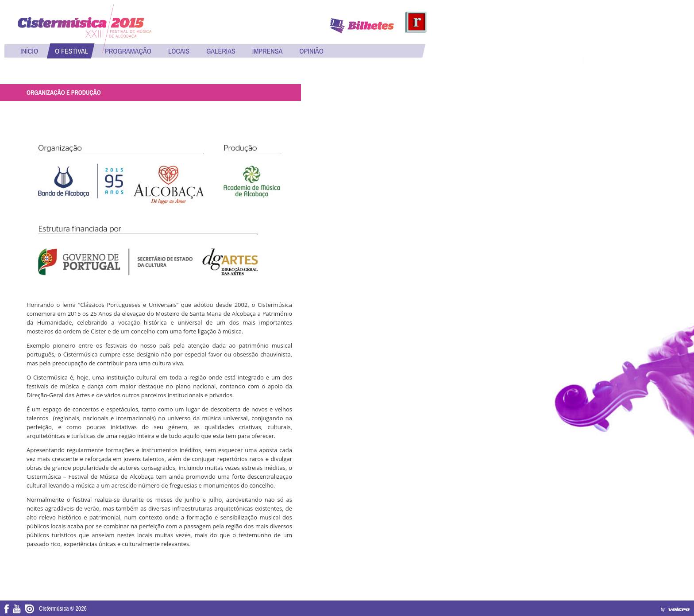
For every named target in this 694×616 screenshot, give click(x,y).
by (663, 610)
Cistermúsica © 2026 (63, 608)
